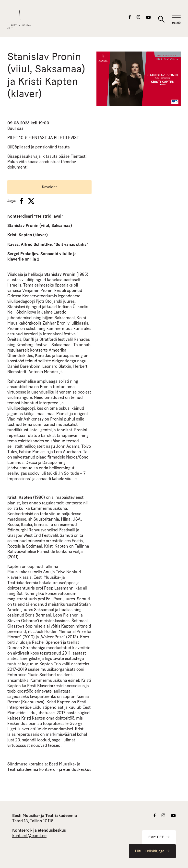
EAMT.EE (159, 837)
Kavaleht (49, 187)
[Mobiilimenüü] (176, 20)
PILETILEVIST (66, 138)
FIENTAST (38, 138)
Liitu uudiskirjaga (152, 851)
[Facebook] (21, 201)
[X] (31, 201)
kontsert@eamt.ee (29, 836)
